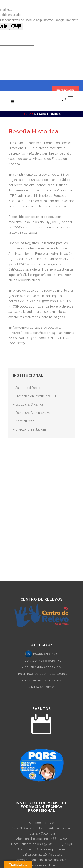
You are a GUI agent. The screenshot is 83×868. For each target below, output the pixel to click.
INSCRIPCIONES (66, 91)
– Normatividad (24, 421)
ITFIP (27, 114)
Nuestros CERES (34, 866)
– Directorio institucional (30, 429)
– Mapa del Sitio (41, 687)
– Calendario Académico (41, 667)
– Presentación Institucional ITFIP (36, 396)
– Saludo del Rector (27, 388)
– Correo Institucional (41, 661)
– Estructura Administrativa (32, 413)
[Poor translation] (16, 26)
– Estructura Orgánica (28, 404)
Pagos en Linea (45, 654)
